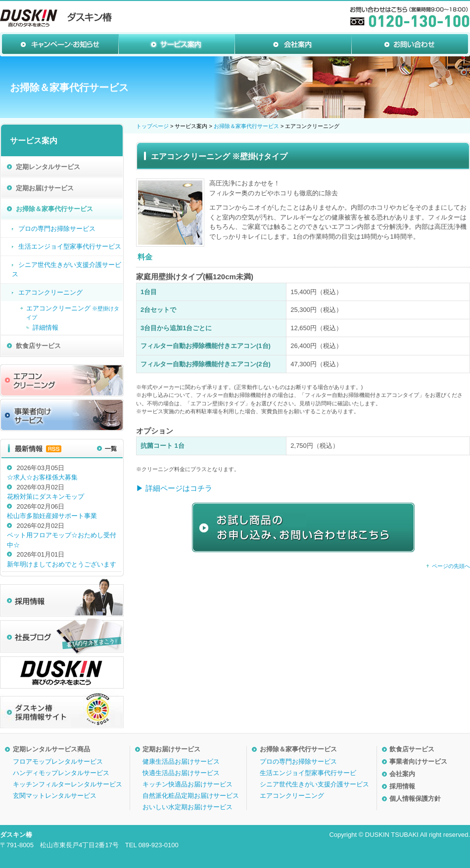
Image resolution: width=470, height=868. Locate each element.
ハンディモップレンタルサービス (61, 773)
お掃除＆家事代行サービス (246, 126)
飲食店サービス (412, 749)
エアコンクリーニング (292, 796)
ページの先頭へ (451, 566)
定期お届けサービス (171, 749)
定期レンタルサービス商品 (51, 749)
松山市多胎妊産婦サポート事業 (52, 516)
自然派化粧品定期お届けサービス (191, 796)
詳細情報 (46, 327)
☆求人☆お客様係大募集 (42, 477)
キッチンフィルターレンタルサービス (68, 784)
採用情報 (402, 786)
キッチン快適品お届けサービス (188, 784)
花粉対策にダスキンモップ (46, 497)
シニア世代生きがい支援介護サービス (314, 784)
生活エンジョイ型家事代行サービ (308, 773)
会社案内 (402, 774)
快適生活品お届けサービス (181, 773)
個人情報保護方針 (415, 799)
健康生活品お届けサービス (181, 761)
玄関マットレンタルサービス (55, 796)
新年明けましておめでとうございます (62, 564)
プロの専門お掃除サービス (298, 761)
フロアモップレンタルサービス (58, 761)
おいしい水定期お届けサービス (188, 807)
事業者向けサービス (418, 761)
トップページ (152, 126)
